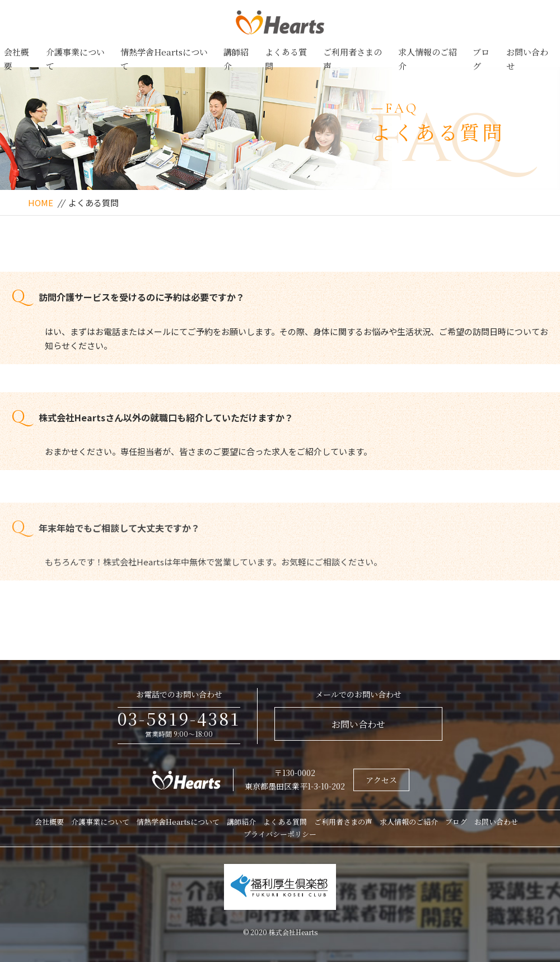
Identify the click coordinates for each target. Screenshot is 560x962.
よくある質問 (286, 59)
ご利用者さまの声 (353, 59)
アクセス (381, 780)
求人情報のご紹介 (428, 59)
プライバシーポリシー (280, 834)
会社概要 (17, 59)
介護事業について (75, 59)
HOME (41, 203)
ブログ (481, 59)
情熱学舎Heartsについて (164, 59)
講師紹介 (236, 59)
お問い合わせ (527, 59)
